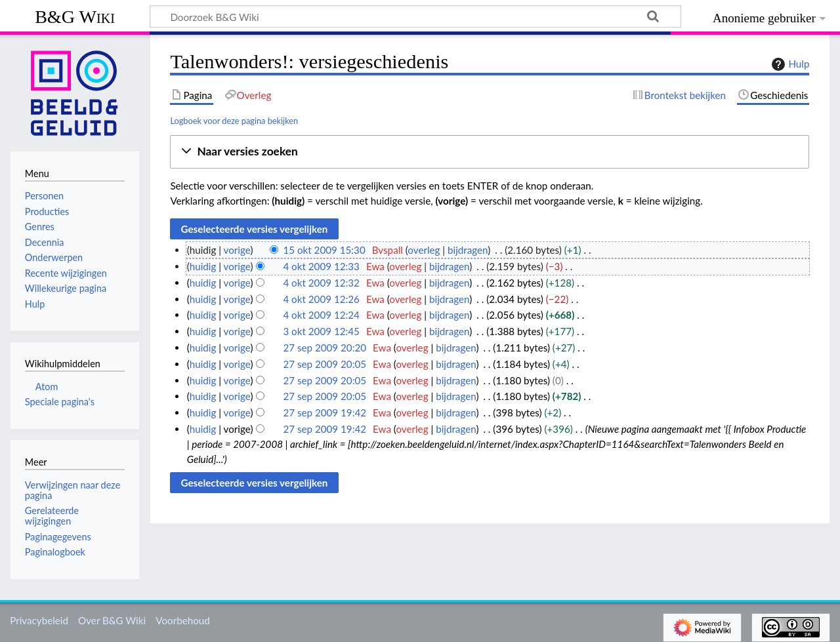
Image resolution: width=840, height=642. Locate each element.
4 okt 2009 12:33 (321, 266)
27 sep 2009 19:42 (325, 412)
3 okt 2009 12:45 (321, 331)
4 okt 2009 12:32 (321, 283)
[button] (490, 152)
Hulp (789, 64)
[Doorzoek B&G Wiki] (415, 16)
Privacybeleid (39, 620)
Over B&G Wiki (112, 620)
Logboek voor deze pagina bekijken (234, 121)
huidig (203, 266)
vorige (237, 250)
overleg (424, 250)
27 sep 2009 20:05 (325, 364)
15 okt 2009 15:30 (324, 250)
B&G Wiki (75, 17)
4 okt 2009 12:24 (321, 315)
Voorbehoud (182, 620)
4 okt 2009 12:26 (321, 299)
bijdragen (468, 250)
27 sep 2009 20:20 (325, 348)
